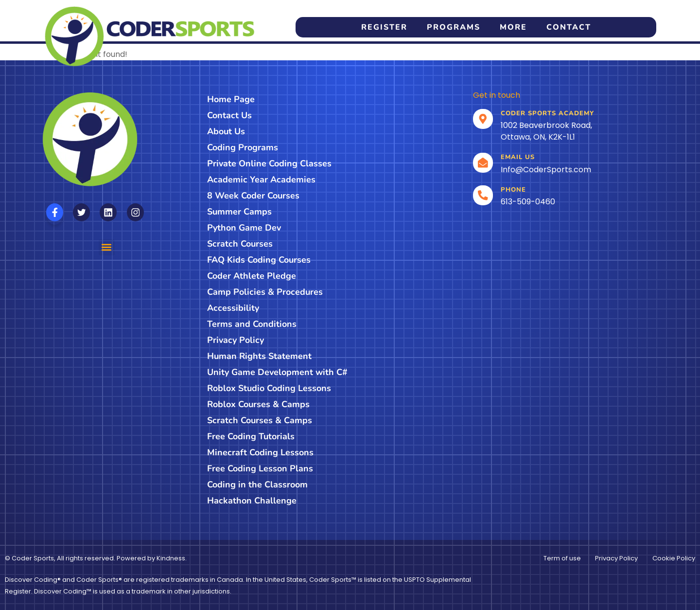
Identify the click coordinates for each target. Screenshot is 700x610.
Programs (454, 27)
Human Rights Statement (259, 356)
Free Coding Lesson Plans (260, 468)
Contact (569, 27)
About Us (226, 131)
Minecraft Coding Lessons (260, 452)
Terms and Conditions (252, 324)
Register (384, 27)
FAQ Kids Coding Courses (259, 260)
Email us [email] (518, 157)
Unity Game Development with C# (277, 372)
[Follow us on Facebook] (55, 212)
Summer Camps (239, 212)
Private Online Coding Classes (269, 163)
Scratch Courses (240, 244)
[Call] (483, 196)
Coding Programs (243, 147)
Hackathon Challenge (252, 501)
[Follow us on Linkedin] (108, 212)
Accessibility (233, 308)
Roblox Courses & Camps (258, 404)
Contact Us (229, 115)
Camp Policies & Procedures (265, 292)
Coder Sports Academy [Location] (548, 113)
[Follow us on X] (81, 212)
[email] (483, 163)
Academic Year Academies (261, 179)
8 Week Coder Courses (253, 196)
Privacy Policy (236, 340)
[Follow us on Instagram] (135, 212)
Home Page (231, 99)
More (513, 27)
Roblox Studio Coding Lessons (269, 388)
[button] (107, 247)
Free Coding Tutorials (251, 436)
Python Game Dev (244, 228)
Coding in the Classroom (257, 484)
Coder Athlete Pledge (252, 276)
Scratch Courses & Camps (260, 420)
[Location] (483, 119)
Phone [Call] (514, 190)
